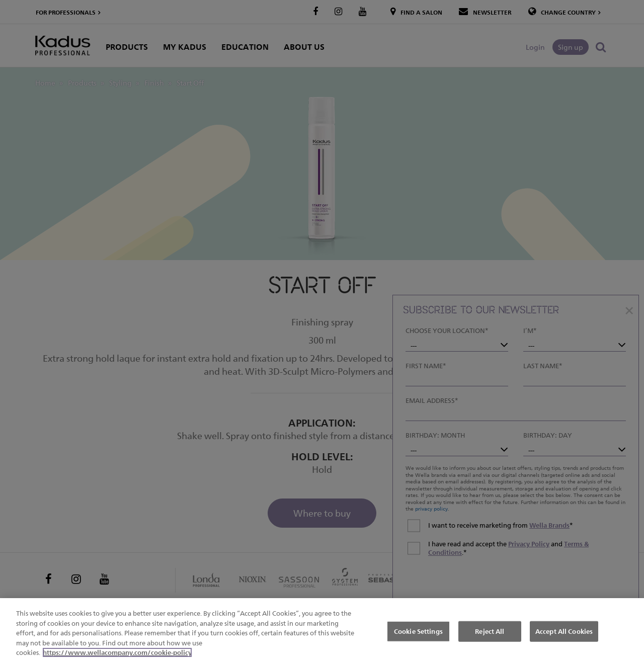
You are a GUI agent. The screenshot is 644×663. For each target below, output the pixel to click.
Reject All (490, 631)
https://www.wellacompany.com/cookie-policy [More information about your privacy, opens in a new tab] (117, 653)
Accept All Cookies (564, 631)
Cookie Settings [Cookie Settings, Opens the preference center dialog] (418, 631)
